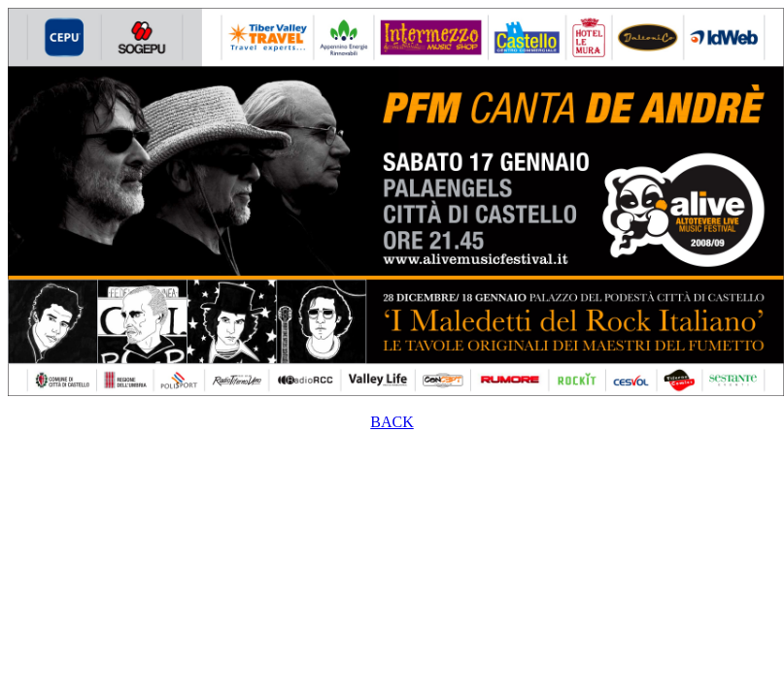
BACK (392, 422)
